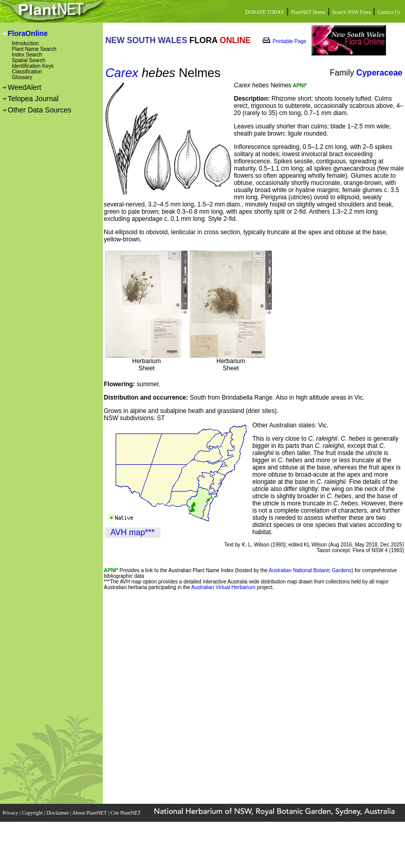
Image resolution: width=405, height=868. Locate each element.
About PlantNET (90, 813)
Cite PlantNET (126, 813)
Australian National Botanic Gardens (310, 570)
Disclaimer (58, 813)
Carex (122, 73)
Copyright (33, 813)
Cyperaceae (379, 73)
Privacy (11, 813)
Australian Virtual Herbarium (223, 587)
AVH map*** (133, 532)
